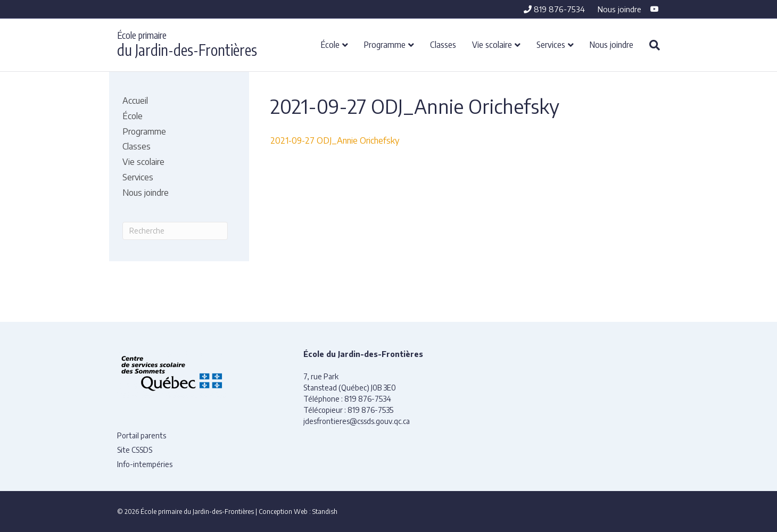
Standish (325, 512)
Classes (443, 44)
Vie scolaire (492, 44)
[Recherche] (651, 45)
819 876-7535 (370, 410)
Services (551, 44)
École (330, 44)
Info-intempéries (145, 464)
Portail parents (142, 435)
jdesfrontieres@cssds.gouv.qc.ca (357, 421)
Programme (385, 44)
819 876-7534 (554, 9)
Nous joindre (619, 9)
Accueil (135, 101)
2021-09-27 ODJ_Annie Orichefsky (335, 140)
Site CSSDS (135, 450)
